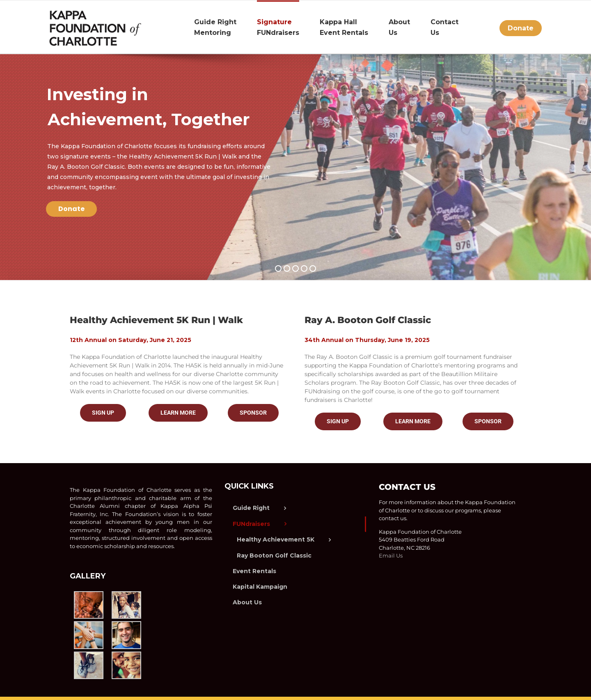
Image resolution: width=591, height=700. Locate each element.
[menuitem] (226, 27)
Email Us (391, 555)
